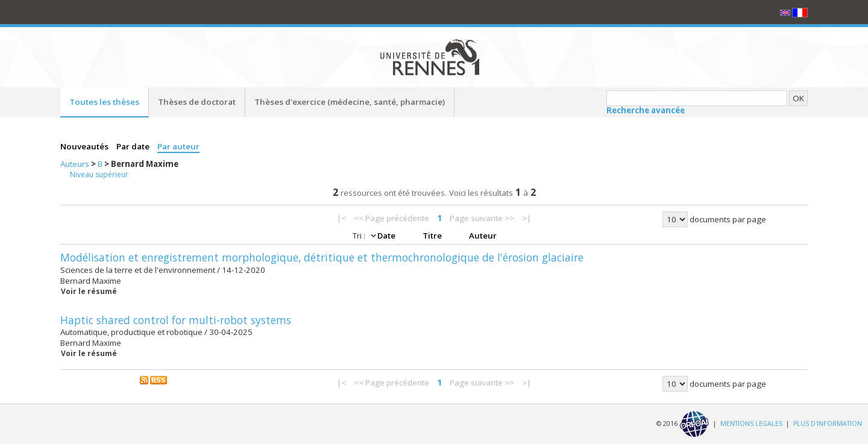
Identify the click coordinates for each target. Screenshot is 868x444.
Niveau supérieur (99, 174)
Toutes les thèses (104, 102)
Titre (433, 236)
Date (387, 236)
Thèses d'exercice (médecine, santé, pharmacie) (350, 102)
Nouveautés (85, 146)
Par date (134, 146)
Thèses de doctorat (197, 102)
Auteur (483, 236)
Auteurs (76, 164)
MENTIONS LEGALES (751, 424)
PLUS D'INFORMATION (828, 424)
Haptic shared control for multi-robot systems (176, 320)
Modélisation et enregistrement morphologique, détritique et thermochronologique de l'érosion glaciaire (322, 257)
